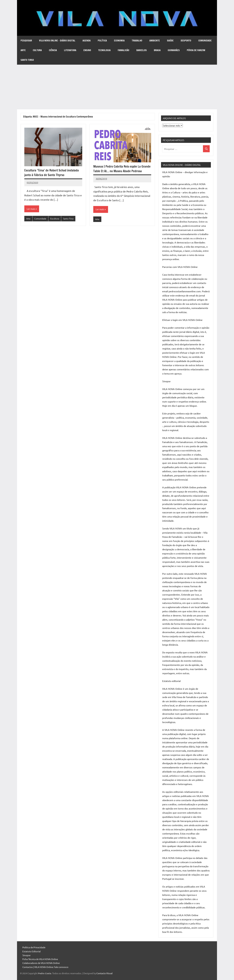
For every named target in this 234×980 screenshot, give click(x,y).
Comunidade (205, 41)
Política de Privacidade (34, 947)
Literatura (70, 50)
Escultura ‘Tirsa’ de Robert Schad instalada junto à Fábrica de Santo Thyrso (52, 172)
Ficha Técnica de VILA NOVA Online (40, 959)
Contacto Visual (104, 973)
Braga (157, 50)
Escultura (56, 219)
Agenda (87, 41)
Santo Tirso (27, 60)
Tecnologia (104, 50)
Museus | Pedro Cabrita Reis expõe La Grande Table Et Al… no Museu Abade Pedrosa (118, 171)
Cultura (37, 50)
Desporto (186, 41)
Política (102, 41)
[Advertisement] (117, 87)
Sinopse (26, 955)
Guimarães (174, 50)
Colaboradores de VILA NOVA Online (41, 963)
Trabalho (137, 41)
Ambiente (155, 41)
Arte (23, 50)
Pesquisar (26, 41)
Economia (119, 41)
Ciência (53, 50)
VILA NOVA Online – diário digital (57, 41)
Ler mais (31, 209)
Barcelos (142, 50)
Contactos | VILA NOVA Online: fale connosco (45, 967)
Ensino (87, 50)
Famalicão (123, 50)
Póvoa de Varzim (196, 50)
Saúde (170, 41)
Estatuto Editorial (31, 951)
